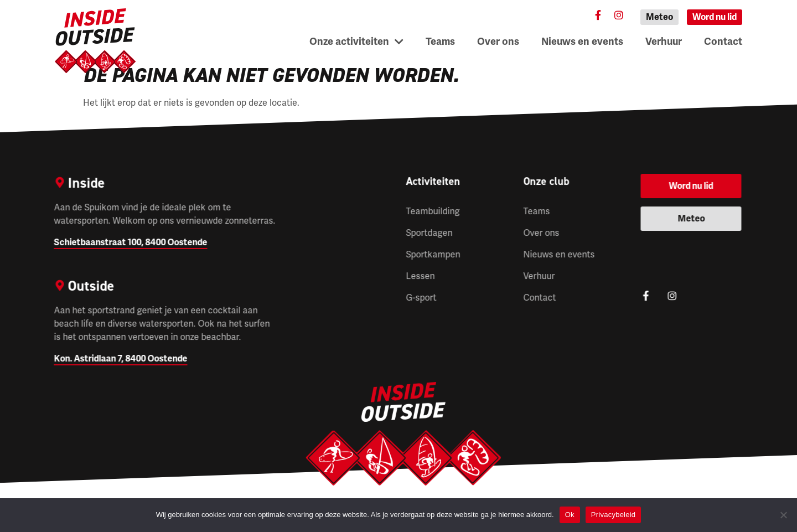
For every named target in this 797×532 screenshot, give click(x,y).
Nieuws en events (582, 42)
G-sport (421, 298)
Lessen (420, 276)
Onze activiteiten (356, 42)
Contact (723, 42)
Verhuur (664, 42)
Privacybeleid (614, 515)
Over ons (498, 42)
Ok (570, 515)
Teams (440, 42)
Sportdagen (429, 233)
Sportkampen (433, 255)
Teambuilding (433, 211)
